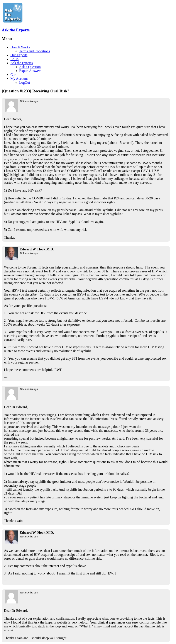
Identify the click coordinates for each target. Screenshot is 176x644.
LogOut (25, 82)
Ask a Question (30, 67)
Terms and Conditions (35, 51)
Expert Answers (30, 71)
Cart (14, 75)
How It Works (20, 47)
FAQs (14, 59)
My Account (19, 79)
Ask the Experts (16, 30)
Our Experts (19, 55)
